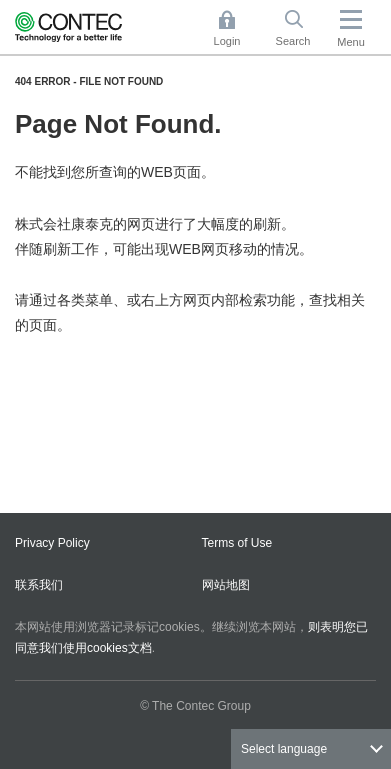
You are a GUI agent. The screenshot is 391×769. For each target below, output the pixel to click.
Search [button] (301, 28)
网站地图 (226, 585)
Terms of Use (237, 543)
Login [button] (237, 28)
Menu (351, 42)
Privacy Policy (52, 543)
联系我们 (39, 585)
